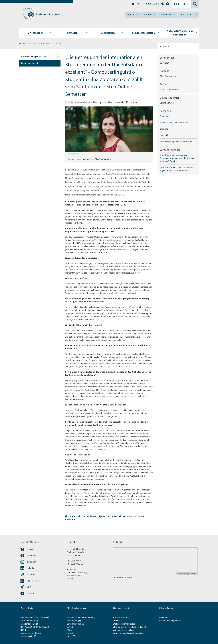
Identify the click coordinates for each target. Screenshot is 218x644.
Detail (59, 43)
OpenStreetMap (183, 574)
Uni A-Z (156, 4)
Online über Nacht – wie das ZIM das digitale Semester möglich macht (176, 169)
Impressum (72, 569)
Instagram (31, 562)
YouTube (31, 593)
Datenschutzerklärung (77, 572)
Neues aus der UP (47, 43)
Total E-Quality (27, 636)
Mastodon (31, 574)
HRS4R (23, 630)
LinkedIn (31, 568)
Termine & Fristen (121, 617)
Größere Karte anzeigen (123, 577)
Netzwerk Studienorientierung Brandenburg (81, 619)
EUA (69, 627)
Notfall (148, 4)
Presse (70, 579)
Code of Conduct (28, 621)
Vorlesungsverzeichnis (124, 630)
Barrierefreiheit (74, 575)
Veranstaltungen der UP (33, 56)
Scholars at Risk (74, 624)
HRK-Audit (25, 627)
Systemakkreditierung (31, 633)
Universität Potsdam (49, 14)
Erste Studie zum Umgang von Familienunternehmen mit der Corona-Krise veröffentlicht (177, 158)
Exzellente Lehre (28, 624)
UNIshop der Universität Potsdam (128, 627)
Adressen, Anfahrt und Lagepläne (128, 633)
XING (29, 587)
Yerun (69, 633)
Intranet (140, 4)
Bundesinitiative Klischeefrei (34, 617)
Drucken (163, 617)
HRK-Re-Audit (40, 627)
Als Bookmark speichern (170, 621)
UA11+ (70, 636)
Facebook (31, 556)
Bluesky (30, 549)
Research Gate (34, 581)
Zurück (166, 46)
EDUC (69, 630)
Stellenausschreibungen (124, 624)
